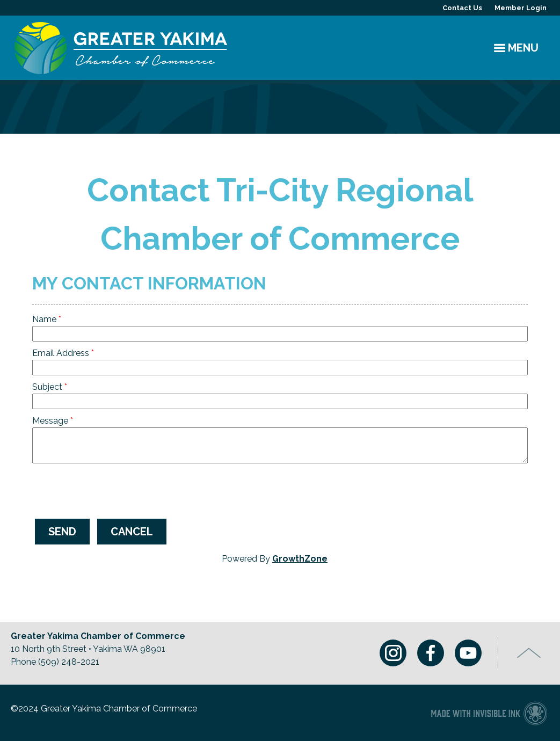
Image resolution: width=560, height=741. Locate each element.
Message (50, 421)
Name (44, 319)
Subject (47, 387)
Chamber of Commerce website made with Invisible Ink (489, 713)
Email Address (61, 353)
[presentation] (114, 490)
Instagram (393, 653)
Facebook (431, 653)
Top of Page (529, 653)
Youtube (468, 653)
